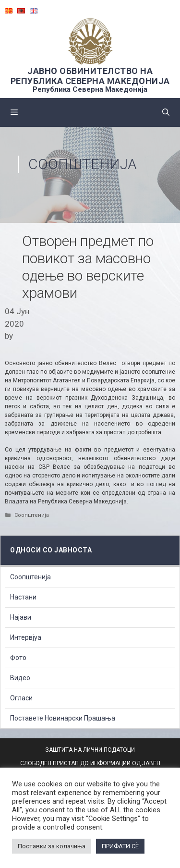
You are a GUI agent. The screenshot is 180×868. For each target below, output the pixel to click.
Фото (18, 658)
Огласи (21, 698)
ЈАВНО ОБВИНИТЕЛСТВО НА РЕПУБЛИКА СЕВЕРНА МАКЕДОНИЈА (90, 76)
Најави (21, 617)
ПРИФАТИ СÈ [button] (120, 846)
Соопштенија (83, 164)
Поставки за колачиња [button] (52, 846)
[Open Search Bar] (166, 112)
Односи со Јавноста (51, 550)
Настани (23, 597)
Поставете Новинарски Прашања (63, 718)
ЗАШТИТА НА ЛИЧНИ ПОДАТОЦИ (90, 750)
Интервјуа (26, 637)
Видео (20, 678)
